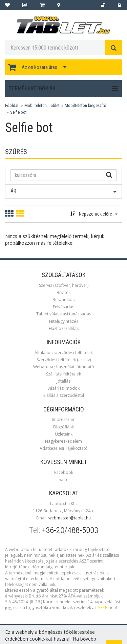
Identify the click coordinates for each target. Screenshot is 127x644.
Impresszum (64, 419)
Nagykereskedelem (63, 441)
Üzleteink (64, 434)
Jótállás (63, 381)
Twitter (63, 480)
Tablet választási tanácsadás (64, 314)
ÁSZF (102, 608)
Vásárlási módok (63, 388)
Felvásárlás (63, 307)
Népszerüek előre (94, 214)
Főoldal (12, 105)
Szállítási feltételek (63, 374)
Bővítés (63, 292)
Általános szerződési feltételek (64, 353)
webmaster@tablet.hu (70, 518)
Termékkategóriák (63, 89)
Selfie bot (18, 112)
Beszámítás (63, 300)
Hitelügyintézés (64, 321)
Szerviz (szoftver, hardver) (64, 285)
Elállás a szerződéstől (64, 395)
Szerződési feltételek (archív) (64, 360)
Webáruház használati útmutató (64, 367)
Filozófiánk (63, 427)
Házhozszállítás (64, 328)
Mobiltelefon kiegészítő (86, 105)
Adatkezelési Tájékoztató (64, 448)
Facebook (64, 472)
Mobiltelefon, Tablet (42, 105)
